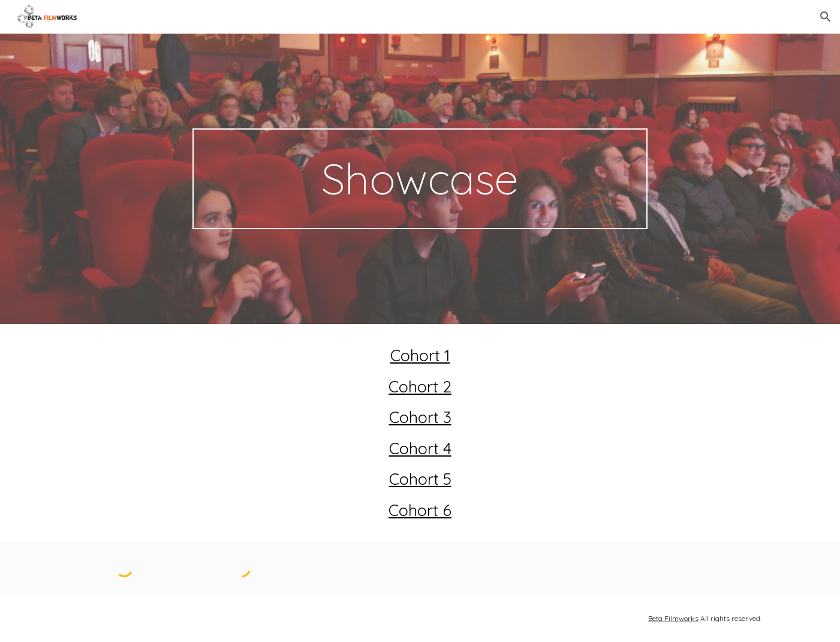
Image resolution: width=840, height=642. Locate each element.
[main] (420, 179)
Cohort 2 (420, 386)
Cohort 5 (420, 479)
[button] (826, 17)
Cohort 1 (420, 355)
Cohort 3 (420, 417)
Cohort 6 (420, 510)
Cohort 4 (420, 448)
